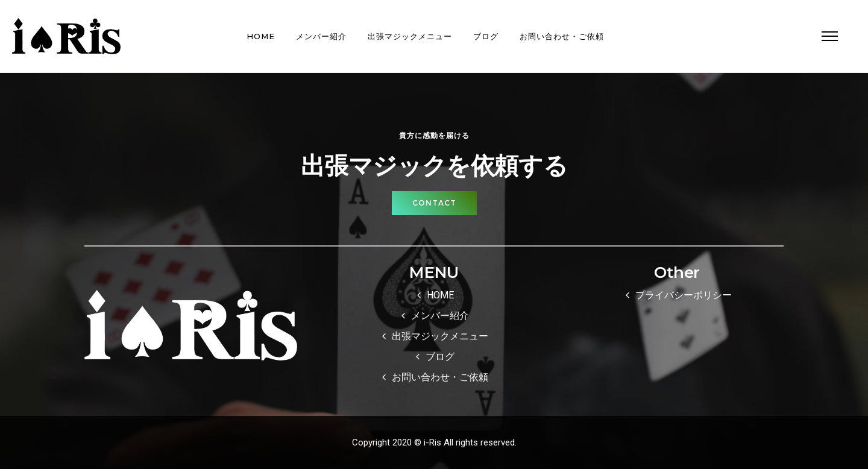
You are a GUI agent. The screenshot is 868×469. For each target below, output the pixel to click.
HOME (261, 36)
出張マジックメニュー (410, 36)
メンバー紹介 (321, 36)
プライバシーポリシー (684, 295)
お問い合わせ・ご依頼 (562, 36)
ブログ (486, 36)
